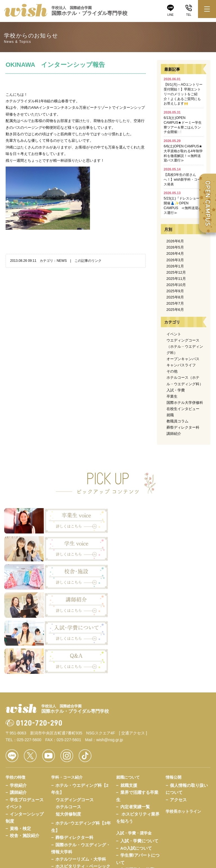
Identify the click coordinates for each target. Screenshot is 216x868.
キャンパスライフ (181, 365)
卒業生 (172, 396)
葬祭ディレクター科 (183, 427)
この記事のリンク (88, 261)
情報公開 (174, 691)
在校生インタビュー (183, 409)
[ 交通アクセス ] (133, 646)
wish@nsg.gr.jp (110, 653)
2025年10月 (176, 285)
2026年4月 (175, 253)
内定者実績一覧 (135, 720)
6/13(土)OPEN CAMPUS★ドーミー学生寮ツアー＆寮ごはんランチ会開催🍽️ (183, 122)
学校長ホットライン (183, 725)
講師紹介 (174, 434)
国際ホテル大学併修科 (185, 403)
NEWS (62, 261)
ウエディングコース (75, 713)
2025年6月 (175, 310)
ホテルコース (68, 720)
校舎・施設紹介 (25, 749)
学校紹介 (18, 699)
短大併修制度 (68, 728)
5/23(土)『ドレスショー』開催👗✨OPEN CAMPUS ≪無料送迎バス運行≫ (183, 203)
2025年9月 (175, 291)
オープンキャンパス (183, 359)
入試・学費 (176, 390)
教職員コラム (177, 421)
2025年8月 (175, 297)
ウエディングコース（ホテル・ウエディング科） (185, 346)
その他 (172, 371)
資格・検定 (20, 742)
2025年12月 (176, 272)
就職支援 (129, 699)
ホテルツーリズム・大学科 (81, 773)
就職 (170, 415)
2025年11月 (176, 279)
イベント (174, 334)
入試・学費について (139, 754)
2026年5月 (175, 247)
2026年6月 (175, 241)
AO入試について (136, 762)
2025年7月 (175, 303)
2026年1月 (175, 266)
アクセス (178, 713)
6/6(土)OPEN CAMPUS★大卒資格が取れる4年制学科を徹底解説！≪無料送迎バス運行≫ (183, 151)
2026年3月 (175, 260)
